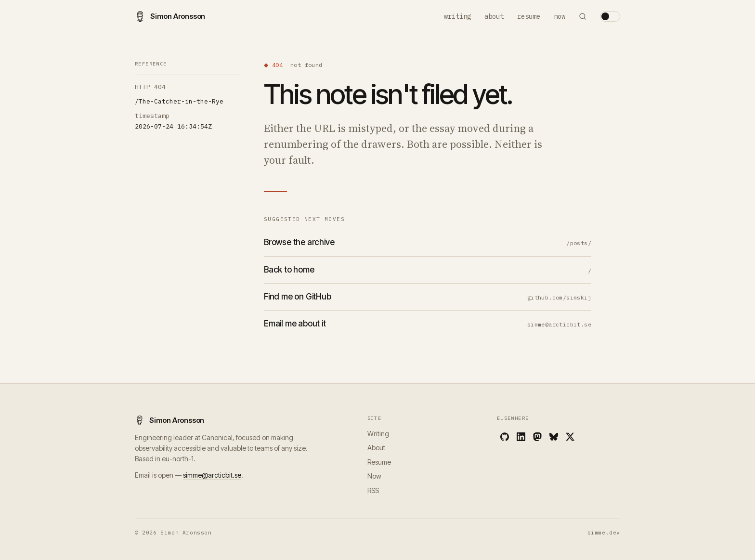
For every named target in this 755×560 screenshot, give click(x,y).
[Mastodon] (537, 437)
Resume (529, 16)
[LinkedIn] (521, 437)
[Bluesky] (554, 437)
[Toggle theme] (610, 16)
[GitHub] (505, 437)
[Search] (583, 16)
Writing (457, 16)
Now (560, 16)
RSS (373, 490)
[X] (570, 437)
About (494, 16)
